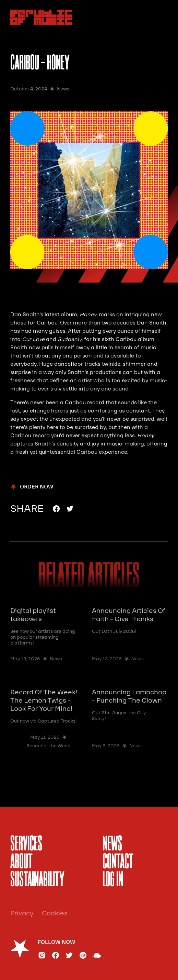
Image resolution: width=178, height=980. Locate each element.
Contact (118, 862)
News (112, 845)
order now (37, 487)
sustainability (37, 880)
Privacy (22, 913)
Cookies (55, 913)
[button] (160, 17)
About (21, 862)
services (26, 845)
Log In (113, 880)
